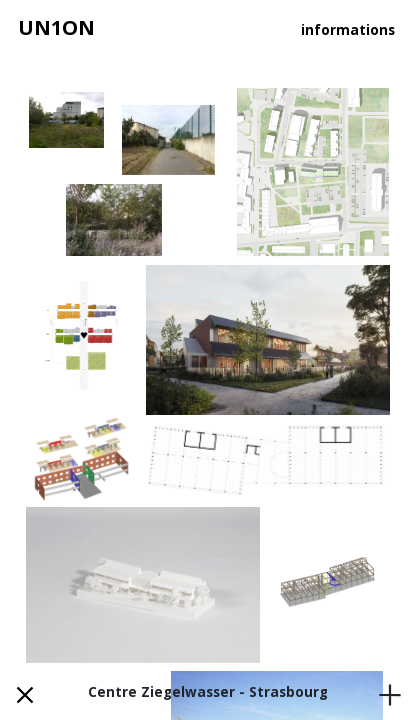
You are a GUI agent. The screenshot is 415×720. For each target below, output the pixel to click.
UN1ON (56, 27)
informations (348, 30)
